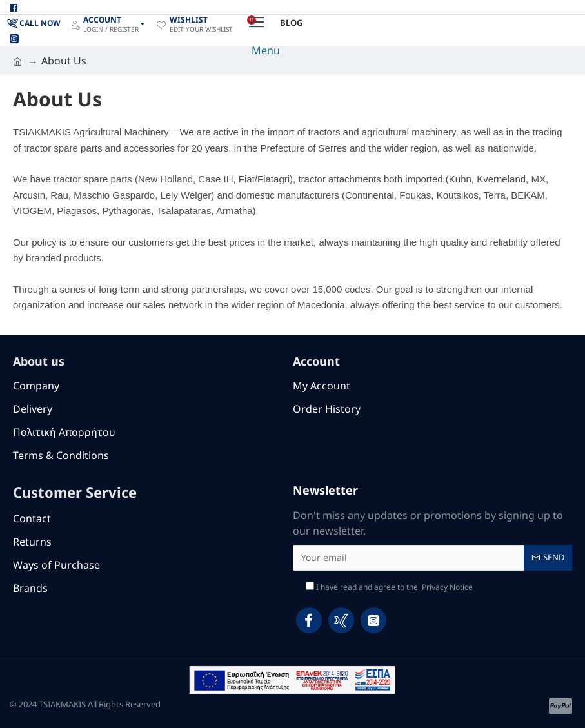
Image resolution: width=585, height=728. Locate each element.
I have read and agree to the (390, 587)
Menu (266, 50)
